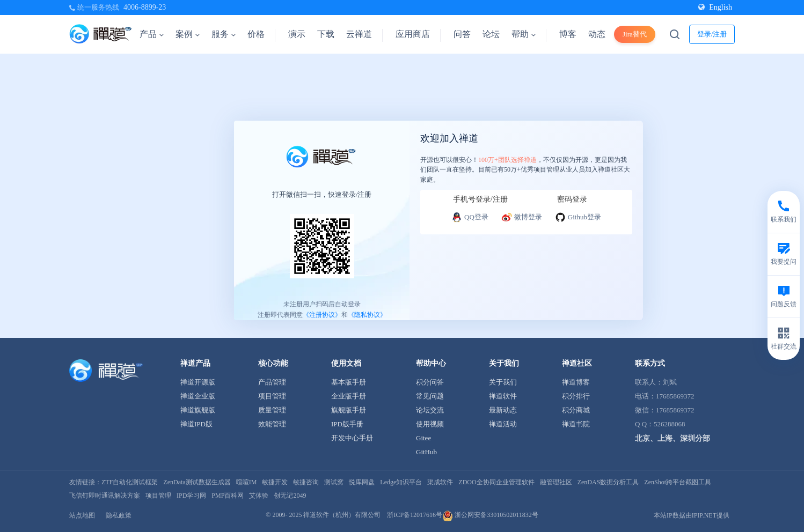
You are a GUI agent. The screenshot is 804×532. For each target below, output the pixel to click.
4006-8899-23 (145, 7)
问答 (462, 34)
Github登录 (578, 217)
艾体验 (259, 496)
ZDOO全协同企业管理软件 (496, 482)
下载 (326, 34)
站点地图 (82, 515)
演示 (297, 34)
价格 (256, 34)
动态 (597, 34)
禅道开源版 (198, 382)
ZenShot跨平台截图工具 (678, 482)
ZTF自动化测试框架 (130, 482)
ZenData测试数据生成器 (197, 482)
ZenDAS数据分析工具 (608, 482)
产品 (152, 34)
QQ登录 (470, 217)
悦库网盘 (362, 482)
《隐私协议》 (367, 315)
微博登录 (522, 217)
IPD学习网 (191, 496)
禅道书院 (576, 424)
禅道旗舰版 (198, 410)
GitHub (426, 452)
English (715, 7)
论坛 (491, 34)
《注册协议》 (322, 315)
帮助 (524, 34)
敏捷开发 (275, 482)
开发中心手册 (352, 438)
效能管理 (272, 424)
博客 (568, 34)
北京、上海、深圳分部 (673, 438)
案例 (188, 34)
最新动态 (503, 410)
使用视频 (430, 424)
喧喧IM (247, 482)
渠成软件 (440, 482)
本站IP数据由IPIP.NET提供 (692, 515)
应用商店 (413, 34)
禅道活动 (503, 424)
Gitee (423, 438)
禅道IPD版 (196, 424)
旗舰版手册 (349, 410)
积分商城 (576, 410)
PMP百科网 (228, 496)
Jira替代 (635, 34)
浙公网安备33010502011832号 (490, 515)
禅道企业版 (198, 396)
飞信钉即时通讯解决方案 (105, 496)
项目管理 (272, 396)
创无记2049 (290, 496)
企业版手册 (349, 396)
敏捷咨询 (306, 482)
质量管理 (272, 410)
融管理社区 (556, 482)
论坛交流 (430, 410)
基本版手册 (349, 382)
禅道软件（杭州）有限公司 (342, 515)
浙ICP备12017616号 (415, 515)
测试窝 (334, 482)
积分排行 (576, 396)
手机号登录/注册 (480, 199)
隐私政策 (119, 515)
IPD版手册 (347, 424)
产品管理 (272, 382)
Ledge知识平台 (401, 482)
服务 (224, 34)
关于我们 (503, 382)
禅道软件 (503, 396)
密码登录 (572, 199)
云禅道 (359, 34)
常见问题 (430, 396)
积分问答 (430, 382)
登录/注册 (712, 34)
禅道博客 (576, 382)
